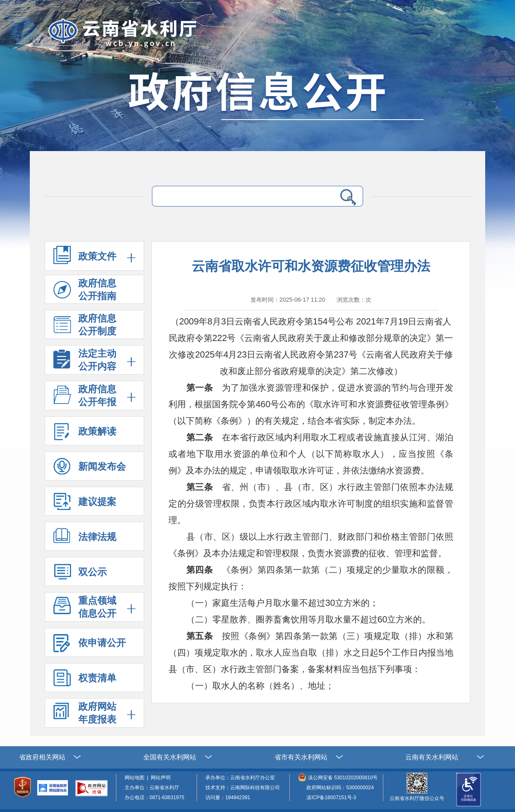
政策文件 (97, 256)
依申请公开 (90, 645)
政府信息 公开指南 (85, 291)
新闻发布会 (90, 469)
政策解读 (85, 434)
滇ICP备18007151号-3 (331, 798)
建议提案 (85, 504)
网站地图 (136, 778)
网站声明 (162, 778)
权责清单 (85, 681)
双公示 (80, 575)
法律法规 (85, 539)
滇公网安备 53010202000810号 (343, 778)
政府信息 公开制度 (85, 326)
